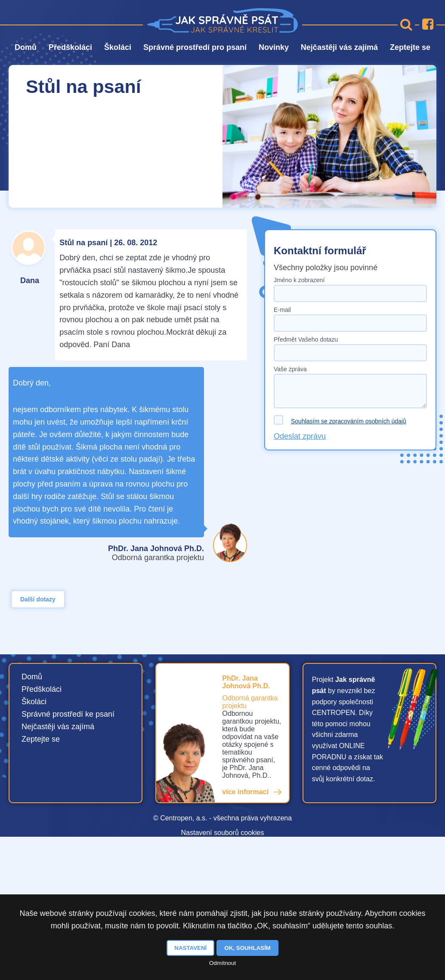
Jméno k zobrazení (299, 280)
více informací (245, 792)
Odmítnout (222, 963)
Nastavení (190, 948)
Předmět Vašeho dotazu (306, 339)
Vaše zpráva (290, 369)
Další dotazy (38, 599)
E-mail (282, 310)
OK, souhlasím (247, 948)
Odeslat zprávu (300, 436)
